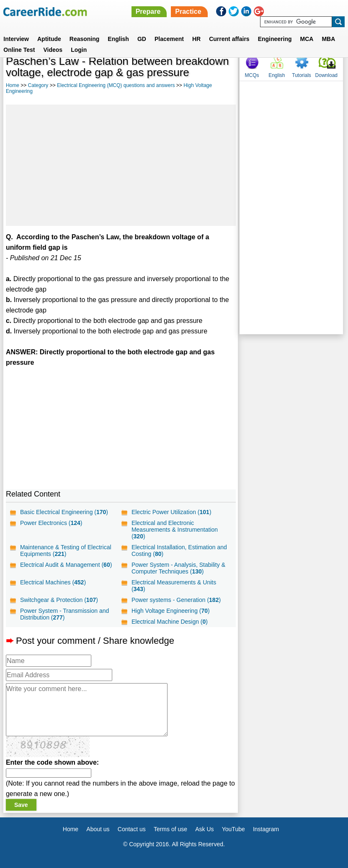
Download (326, 75)
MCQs (252, 75)
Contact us (132, 829)
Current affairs (229, 39)
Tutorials (302, 75)
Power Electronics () (51, 523)
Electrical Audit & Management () (66, 565)
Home (13, 85)
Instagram (266, 829)
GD (142, 39)
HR (196, 39)
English (118, 39)
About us (98, 829)
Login (79, 50)
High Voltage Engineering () (171, 611)
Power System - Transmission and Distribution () (64, 614)
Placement (169, 39)
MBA (328, 39)
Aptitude (49, 39)
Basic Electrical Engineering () (64, 512)
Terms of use (170, 829)
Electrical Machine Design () (170, 622)
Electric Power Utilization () (171, 512)
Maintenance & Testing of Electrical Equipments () (66, 551)
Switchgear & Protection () (59, 600)
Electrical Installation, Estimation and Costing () (179, 551)
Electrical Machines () (53, 582)
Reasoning (85, 39)
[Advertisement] (121, 165)
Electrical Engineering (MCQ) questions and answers (116, 85)
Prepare (148, 12)
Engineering (275, 39)
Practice (188, 12)
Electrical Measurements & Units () (174, 586)
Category (38, 85)
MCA (307, 39)
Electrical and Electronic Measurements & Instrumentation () (175, 530)
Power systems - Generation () (176, 600)
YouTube (233, 829)
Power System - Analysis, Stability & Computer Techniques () (178, 568)
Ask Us (204, 829)
